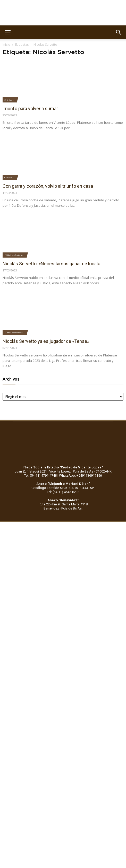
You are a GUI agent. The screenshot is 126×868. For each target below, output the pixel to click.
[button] (119, 32)
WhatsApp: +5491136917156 (80, 475)
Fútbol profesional (14, 255)
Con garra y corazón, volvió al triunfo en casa (48, 186)
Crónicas (9, 100)
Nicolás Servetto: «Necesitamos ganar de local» (51, 264)
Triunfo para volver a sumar (30, 108)
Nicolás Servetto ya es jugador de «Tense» (46, 341)
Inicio (6, 45)
